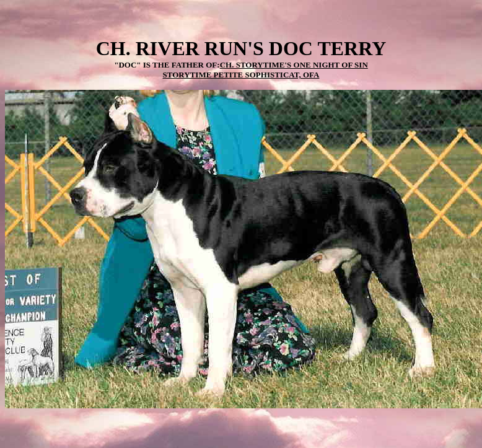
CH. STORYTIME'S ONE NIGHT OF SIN (294, 65)
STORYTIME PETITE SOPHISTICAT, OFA (241, 75)
